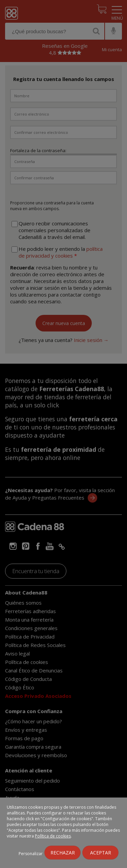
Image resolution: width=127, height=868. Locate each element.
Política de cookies (53, 836)
